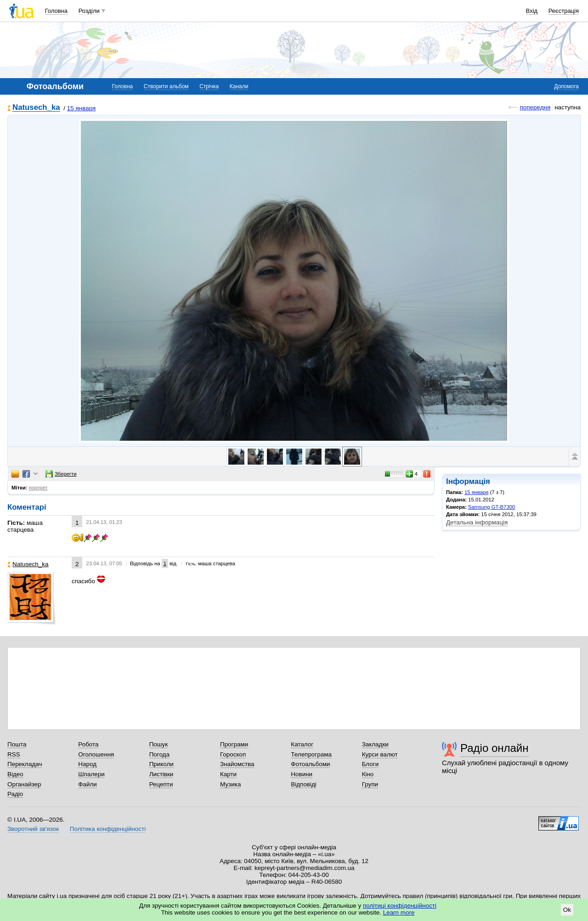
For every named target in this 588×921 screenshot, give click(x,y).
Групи (370, 784)
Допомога (566, 86)
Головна (56, 11)
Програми (234, 744)
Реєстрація (564, 11)
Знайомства (237, 764)
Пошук (159, 744)
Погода (159, 754)
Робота (88, 744)
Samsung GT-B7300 (492, 507)
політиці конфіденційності (400, 906)
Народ (87, 764)
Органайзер (24, 784)
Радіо (15, 794)
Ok (567, 910)
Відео (15, 774)
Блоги (370, 764)
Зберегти (61, 474)
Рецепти (161, 784)
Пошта (17, 744)
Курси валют (380, 754)
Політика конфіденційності (108, 829)
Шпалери (91, 774)
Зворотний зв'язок (33, 829)
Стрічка (209, 86)
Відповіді (304, 784)
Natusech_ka (36, 108)
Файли (88, 784)
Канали (239, 86)
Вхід (532, 11)
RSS (14, 754)
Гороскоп (233, 754)
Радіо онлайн (495, 748)
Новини (302, 774)
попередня (535, 107)
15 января (81, 108)
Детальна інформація (477, 522)
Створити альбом (166, 86)
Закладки (375, 744)
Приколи (161, 764)
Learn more (399, 912)
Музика (230, 784)
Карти (228, 774)
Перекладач (25, 764)
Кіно (368, 774)
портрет (38, 488)
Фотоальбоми (310, 764)
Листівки (161, 774)
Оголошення (96, 754)
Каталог (302, 744)
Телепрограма (311, 754)
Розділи (89, 11)
